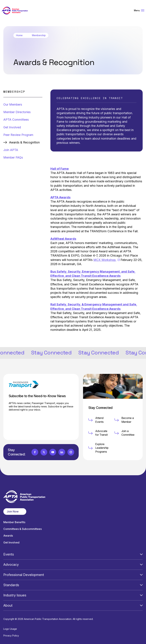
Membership (39, 35)
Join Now (13, 511)
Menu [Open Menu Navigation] (139, 10)
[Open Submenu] (141, 554)
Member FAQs (13, 157)
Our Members (13, 104)
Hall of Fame (60, 169)
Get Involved (12, 127)
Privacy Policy (11, 636)
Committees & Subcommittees (23, 529)
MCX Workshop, (107, 260)
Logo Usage (10, 629)
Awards (8, 536)
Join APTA (11, 150)
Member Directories (17, 112)
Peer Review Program (18, 135)
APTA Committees (16, 120)
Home (19, 35)
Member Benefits (14, 522)
